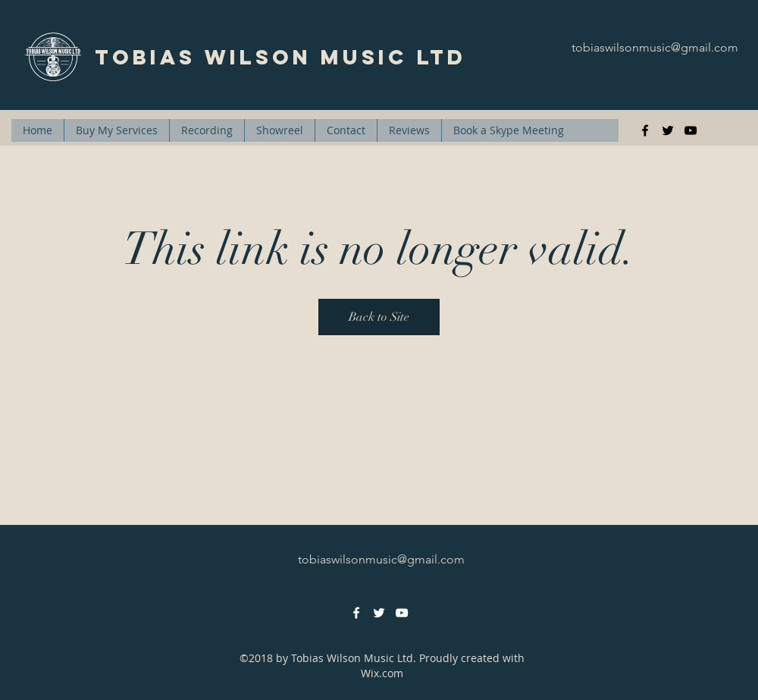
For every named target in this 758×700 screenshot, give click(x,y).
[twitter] (668, 130)
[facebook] (645, 130)
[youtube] (691, 130)
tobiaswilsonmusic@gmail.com (655, 47)
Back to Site (379, 317)
